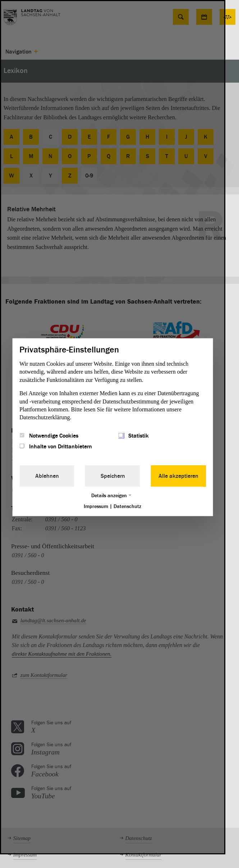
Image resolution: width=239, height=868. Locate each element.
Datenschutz (127, 506)
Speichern (113, 476)
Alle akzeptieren (178, 476)
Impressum (96, 506)
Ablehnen (47, 476)
